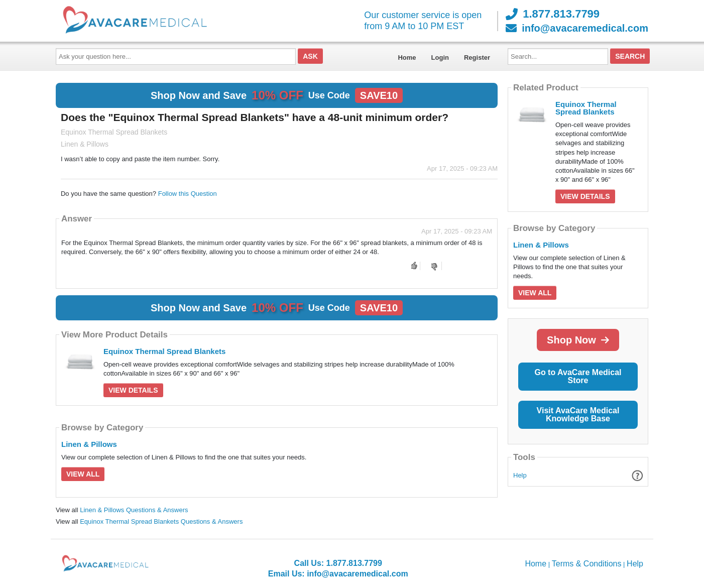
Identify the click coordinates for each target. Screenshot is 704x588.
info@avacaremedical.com (577, 28)
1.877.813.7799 (553, 14)
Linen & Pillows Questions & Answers (134, 510)
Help (520, 475)
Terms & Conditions (587, 564)
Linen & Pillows (89, 444)
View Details (133, 390)
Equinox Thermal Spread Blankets (164, 351)
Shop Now (578, 340)
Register (477, 57)
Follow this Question (188, 194)
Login (440, 57)
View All (83, 474)
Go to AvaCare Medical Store (578, 376)
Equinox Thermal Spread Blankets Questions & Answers (161, 521)
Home (407, 57)
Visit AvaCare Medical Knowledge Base (578, 415)
